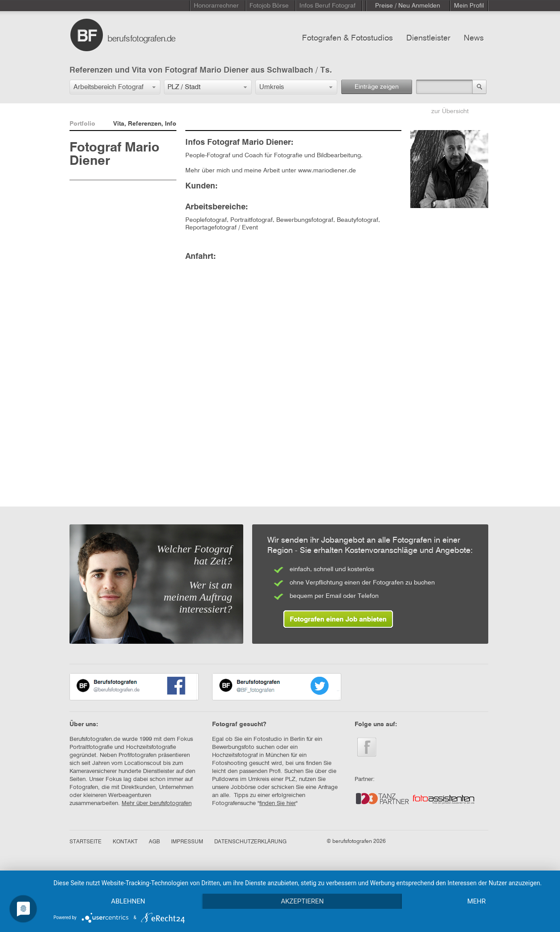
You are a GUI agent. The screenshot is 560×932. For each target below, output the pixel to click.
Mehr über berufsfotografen (157, 803)
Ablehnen (128, 901)
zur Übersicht (450, 111)
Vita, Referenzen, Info (145, 124)
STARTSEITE (86, 842)
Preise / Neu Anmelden (408, 6)
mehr (477, 901)
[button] (115, 87)
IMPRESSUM (187, 842)
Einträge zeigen (377, 87)
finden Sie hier (278, 803)
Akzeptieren (302, 901)
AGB (154, 842)
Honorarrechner (216, 6)
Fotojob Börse (269, 6)
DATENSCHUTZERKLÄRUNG (250, 842)
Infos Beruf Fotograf (327, 6)
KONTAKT (125, 842)
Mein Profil (469, 6)
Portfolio (82, 124)
